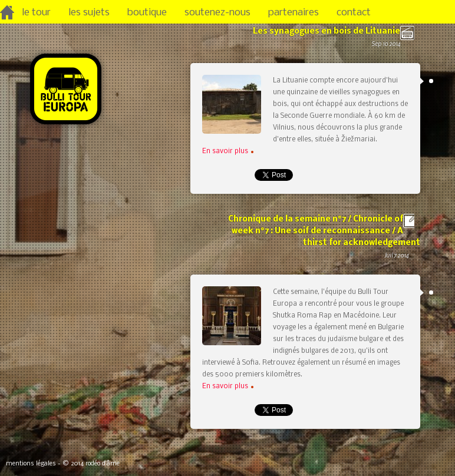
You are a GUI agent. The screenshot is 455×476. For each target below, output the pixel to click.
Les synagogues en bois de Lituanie (320, 44)
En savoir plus (228, 151)
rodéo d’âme (103, 464)
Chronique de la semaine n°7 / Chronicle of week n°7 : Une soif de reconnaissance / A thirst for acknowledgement (320, 244)
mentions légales (31, 464)
